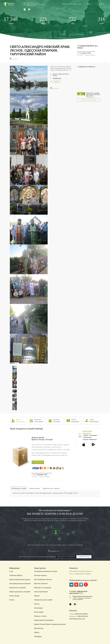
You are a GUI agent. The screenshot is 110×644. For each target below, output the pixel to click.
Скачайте (73, 591)
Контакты (57, 82)
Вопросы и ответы (40, 616)
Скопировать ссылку (84, 557)
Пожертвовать (38, 462)
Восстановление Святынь (43, 579)
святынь (43, 20)
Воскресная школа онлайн (43, 600)
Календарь (38, 636)
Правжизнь (91, 97)
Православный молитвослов (82, 596)
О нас (80, 4)
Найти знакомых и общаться (89, 100)
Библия (37, 632)
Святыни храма (34, 488)
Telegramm (81, 585)
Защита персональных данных (20, 579)
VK (71, 585)
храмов (11, 20)
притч (102, 20)
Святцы (37, 604)
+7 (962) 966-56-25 (82, 616)
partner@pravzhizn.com (77, 619)
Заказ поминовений (41, 592)
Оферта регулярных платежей (20, 592)
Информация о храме (19, 488)
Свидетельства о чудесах (51, 488)
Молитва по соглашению (43, 588)
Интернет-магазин (40, 575)
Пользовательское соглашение (20, 584)
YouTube (76, 585)
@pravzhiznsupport (81, 614)
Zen (86, 585)
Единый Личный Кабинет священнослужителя (50, 624)
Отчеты (12, 600)
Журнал (37, 596)
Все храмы (74, 4)
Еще (70, 70)
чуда (72, 20)
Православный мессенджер (44, 620)
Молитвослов (39, 628)
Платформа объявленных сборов (46, 571)
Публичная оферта (16, 575)
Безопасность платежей (17, 588)
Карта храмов (39, 612)
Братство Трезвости (41, 584)
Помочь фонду (14, 596)
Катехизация (39, 608)
